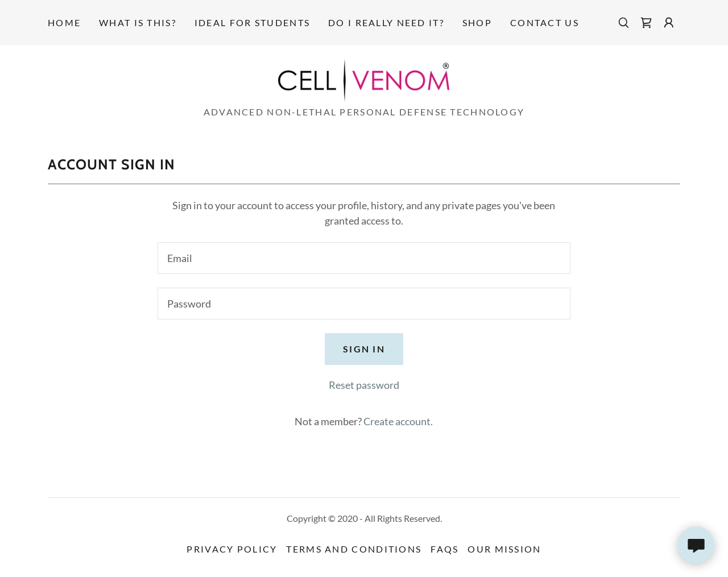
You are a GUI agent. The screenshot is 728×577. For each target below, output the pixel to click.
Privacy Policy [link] (232, 549)
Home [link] (64, 22)
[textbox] (364, 258)
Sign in (364, 349)
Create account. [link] (398, 421)
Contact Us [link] (545, 22)
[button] (669, 23)
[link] (646, 23)
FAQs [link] (444, 549)
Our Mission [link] (504, 549)
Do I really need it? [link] (386, 22)
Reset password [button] (364, 385)
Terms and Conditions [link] (354, 549)
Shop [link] (477, 22)
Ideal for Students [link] (252, 22)
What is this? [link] (138, 22)
